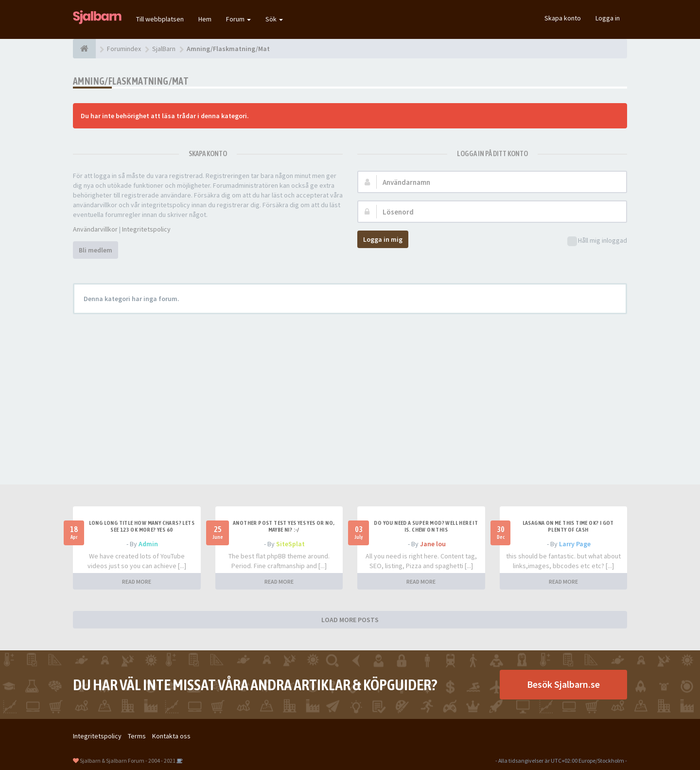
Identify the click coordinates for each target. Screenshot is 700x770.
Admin (148, 544)
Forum (238, 19)
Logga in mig (383, 239)
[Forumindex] (84, 49)
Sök (274, 19)
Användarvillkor (95, 229)
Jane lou (433, 544)
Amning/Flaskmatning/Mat (131, 81)
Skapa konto (563, 18)
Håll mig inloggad (597, 241)
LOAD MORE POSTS (350, 620)
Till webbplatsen (160, 19)
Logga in (608, 18)
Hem (205, 19)
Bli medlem (96, 250)
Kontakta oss (171, 736)
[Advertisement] (350, 392)
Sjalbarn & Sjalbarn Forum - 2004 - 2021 (128, 761)
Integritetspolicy (146, 229)
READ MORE (137, 582)
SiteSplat (290, 544)
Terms (137, 736)
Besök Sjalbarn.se (563, 684)
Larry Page (575, 544)
